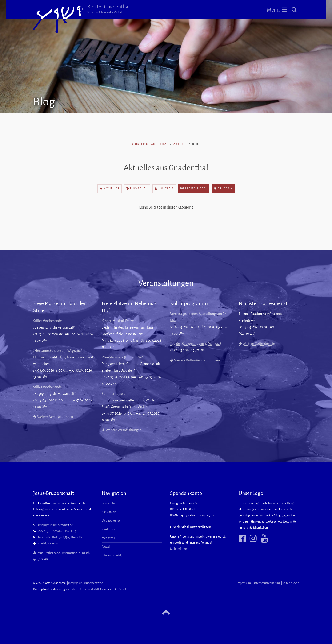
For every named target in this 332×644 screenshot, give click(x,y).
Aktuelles (110, 188)
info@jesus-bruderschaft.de (55, 525)
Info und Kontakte (113, 555)
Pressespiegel (194, 188)
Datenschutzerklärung (267, 583)
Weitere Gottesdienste (257, 344)
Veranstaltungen (112, 521)
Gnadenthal (109, 503)
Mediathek (108, 538)
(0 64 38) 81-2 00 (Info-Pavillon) (57, 531)
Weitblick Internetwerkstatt (82, 589)
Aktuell (180, 144)
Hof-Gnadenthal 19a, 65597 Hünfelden (60, 537)
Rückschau (137, 188)
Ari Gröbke (121, 589)
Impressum (244, 583)
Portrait (164, 188)
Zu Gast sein (109, 512)
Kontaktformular (48, 543)
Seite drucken (291, 583)
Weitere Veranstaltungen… (54, 417)
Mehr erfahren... (180, 549)
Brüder (223, 188)
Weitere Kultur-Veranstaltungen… (196, 360)
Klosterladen (110, 529)
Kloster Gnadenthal (108, 9)
